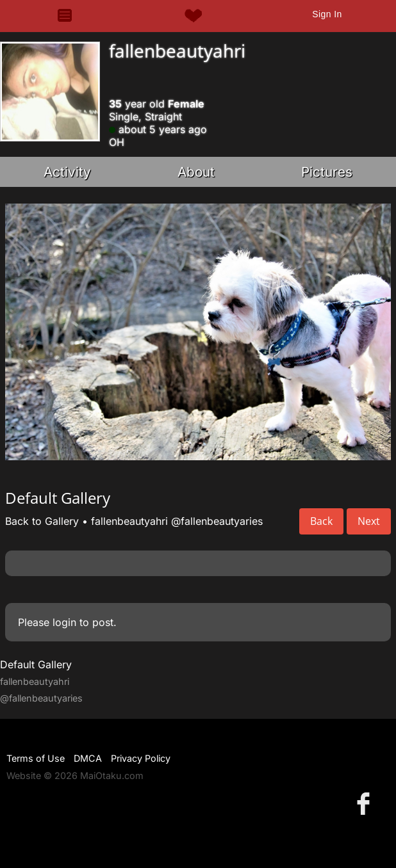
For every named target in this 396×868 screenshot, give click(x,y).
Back (321, 521)
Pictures (327, 172)
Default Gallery (36, 664)
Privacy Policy (141, 758)
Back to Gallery (42, 521)
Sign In (327, 14)
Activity (67, 172)
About (196, 172)
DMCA (88, 758)
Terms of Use (36, 758)
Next (369, 521)
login (64, 622)
